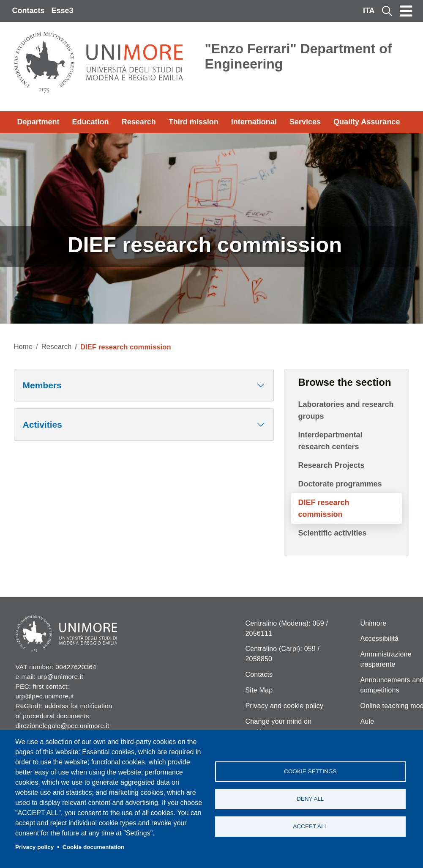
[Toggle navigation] (406, 11)
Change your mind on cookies (279, 727)
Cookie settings (310, 771)
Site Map (259, 690)
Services (305, 122)
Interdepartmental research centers (330, 441)
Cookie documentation (94, 847)
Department (38, 122)
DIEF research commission (323, 508)
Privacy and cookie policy (285, 706)
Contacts (29, 11)
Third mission (194, 122)
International (254, 122)
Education (91, 122)
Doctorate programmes (340, 484)
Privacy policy (34, 847)
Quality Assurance (367, 122)
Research (139, 122)
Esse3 (63, 11)
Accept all (310, 826)
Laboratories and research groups (346, 410)
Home (23, 347)
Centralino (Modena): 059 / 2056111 (287, 628)
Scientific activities (332, 533)
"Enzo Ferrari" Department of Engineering (299, 56)
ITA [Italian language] (369, 11)
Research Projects (331, 465)
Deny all (310, 799)
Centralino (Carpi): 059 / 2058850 (283, 654)
